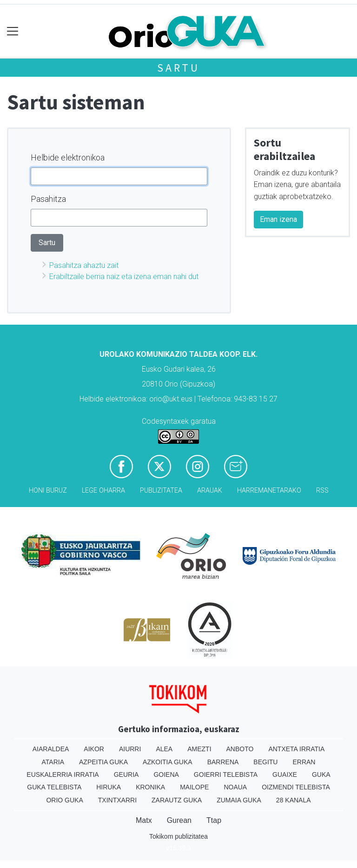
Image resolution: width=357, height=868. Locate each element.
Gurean (179, 820)
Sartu (178, 68)
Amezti (199, 749)
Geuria (126, 775)
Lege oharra (103, 491)
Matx (144, 820)
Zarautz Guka (177, 800)
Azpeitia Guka (103, 762)
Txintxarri (117, 800)
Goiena (166, 775)
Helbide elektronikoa (68, 157)
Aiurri (130, 749)
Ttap (214, 820)
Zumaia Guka (239, 800)
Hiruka (109, 787)
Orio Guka (64, 800)
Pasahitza (48, 199)
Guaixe (285, 775)
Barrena (223, 762)
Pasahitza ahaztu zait (84, 265)
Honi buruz (48, 491)
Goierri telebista (226, 775)
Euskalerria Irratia (63, 775)
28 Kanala (294, 800)
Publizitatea (161, 491)
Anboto (240, 749)
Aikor (94, 749)
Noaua (235, 787)
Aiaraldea (51, 749)
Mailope (194, 787)
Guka (321, 775)
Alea (164, 749)
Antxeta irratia (296, 749)
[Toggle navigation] (13, 31)
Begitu (265, 762)
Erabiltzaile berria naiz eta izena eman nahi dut (124, 277)
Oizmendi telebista (296, 787)
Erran (304, 762)
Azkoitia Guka (168, 762)
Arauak (210, 491)
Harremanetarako (269, 491)
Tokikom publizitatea (178, 836)
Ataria (53, 762)
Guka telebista (54, 787)
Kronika (150, 787)
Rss (322, 491)
